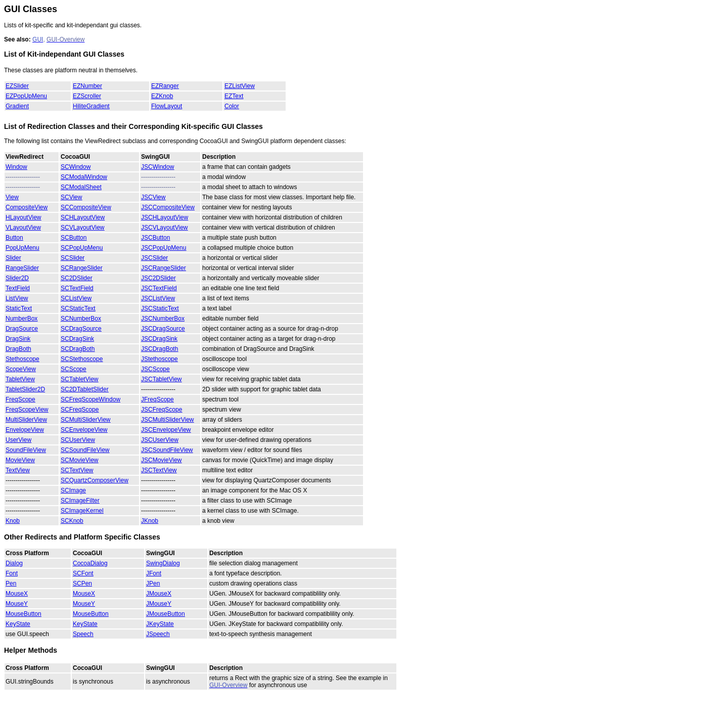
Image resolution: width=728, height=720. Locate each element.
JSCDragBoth (160, 349)
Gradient (17, 106)
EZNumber (87, 86)
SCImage (73, 490)
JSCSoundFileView (167, 450)
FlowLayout (167, 106)
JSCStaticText (160, 308)
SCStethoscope (82, 359)
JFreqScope (157, 399)
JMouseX (159, 594)
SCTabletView (79, 379)
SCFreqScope (80, 410)
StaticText (19, 308)
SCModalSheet (81, 187)
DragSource (22, 329)
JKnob (150, 521)
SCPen (82, 583)
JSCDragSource (163, 329)
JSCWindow (157, 167)
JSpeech (158, 634)
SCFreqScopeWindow (90, 399)
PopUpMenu (22, 248)
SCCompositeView (86, 207)
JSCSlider (154, 258)
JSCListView (158, 298)
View (12, 197)
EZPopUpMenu (26, 96)
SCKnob (72, 521)
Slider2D (17, 278)
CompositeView (27, 207)
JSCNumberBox (163, 319)
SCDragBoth (78, 349)
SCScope (74, 369)
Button (14, 238)
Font (12, 573)
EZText (234, 96)
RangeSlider (22, 268)
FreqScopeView (27, 410)
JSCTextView (159, 470)
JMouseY (159, 604)
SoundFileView (26, 450)
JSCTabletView (161, 379)
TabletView (20, 379)
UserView (18, 440)
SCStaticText (78, 308)
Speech (83, 634)
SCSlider (73, 258)
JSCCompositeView (168, 207)
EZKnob (162, 96)
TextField (18, 288)
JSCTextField (159, 288)
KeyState (18, 624)
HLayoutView (24, 217)
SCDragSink (77, 339)
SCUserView (78, 440)
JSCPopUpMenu (164, 248)
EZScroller (87, 96)
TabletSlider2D (25, 389)
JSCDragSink (159, 339)
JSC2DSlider (158, 278)
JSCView (153, 197)
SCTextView (77, 470)
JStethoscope (160, 359)
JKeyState (160, 624)
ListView (17, 298)
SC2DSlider (77, 278)
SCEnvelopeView (84, 430)
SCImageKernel (82, 511)
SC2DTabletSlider (85, 389)
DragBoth (18, 349)
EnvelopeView (25, 430)
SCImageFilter (80, 501)
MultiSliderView (26, 420)
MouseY (17, 604)
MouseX (17, 594)
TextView (18, 470)
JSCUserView (160, 440)
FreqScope (20, 399)
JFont (154, 573)
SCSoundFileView (85, 450)
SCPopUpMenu (82, 248)
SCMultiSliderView (85, 420)
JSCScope (155, 369)
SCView (71, 197)
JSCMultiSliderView (167, 420)
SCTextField (77, 288)
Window (16, 167)
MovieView (20, 460)
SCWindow (76, 167)
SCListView (76, 298)
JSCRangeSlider (164, 268)
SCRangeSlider (82, 268)
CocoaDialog (90, 563)
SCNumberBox (81, 319)
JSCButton (155, 238)
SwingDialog (163, 563)
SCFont (83, 573)
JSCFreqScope (162, 410)
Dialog (14, 563)
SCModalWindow (84, 177)
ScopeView (21, 369)
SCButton (74, 238)
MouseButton (24, 614)
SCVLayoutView (83, 228)
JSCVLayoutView (165, 228)
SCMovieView (79, 460)
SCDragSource (81, 329)
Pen (11, 583)
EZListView (240, 86)
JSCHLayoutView (165, 217)
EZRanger (165, 86)
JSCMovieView (161, 460)
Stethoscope (22, 359)
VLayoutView (23, 228)
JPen (153, 583)
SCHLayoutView (83, 217)
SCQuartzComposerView (95, 480)
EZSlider (17, 86)
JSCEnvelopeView (166, 430)
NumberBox (21, 319)
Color (232, 106)
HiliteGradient (91, 106)
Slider (13, 258)
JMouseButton (166, 614)
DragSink (18, 339)
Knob (13, 521)
